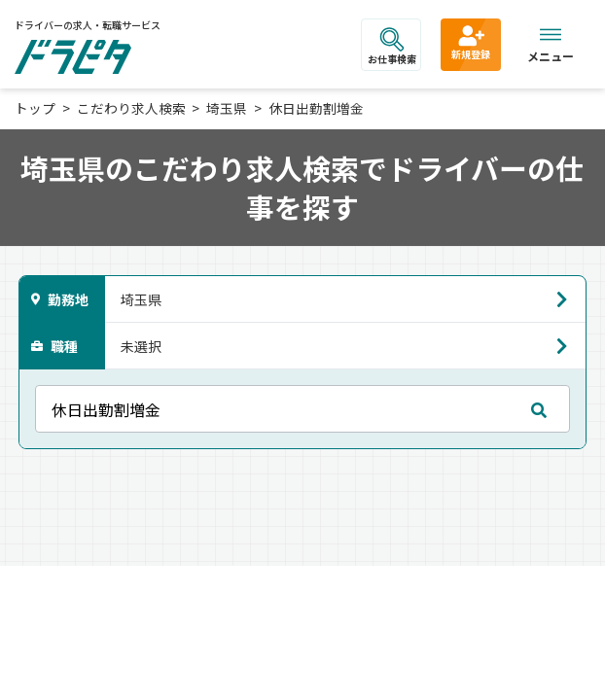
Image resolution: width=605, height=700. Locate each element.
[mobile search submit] (539, 409)
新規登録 (471, 42)
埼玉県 (227, 108)
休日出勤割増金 (316, 108)
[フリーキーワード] (303, 409)
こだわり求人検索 (131, 108)
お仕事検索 (392, 47)
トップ (35, 108)
